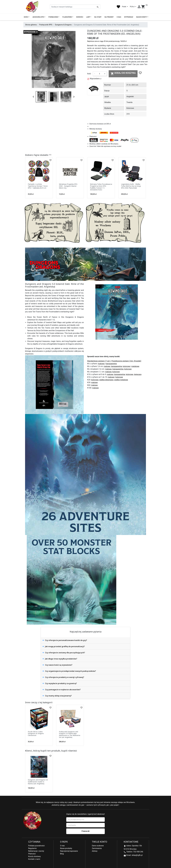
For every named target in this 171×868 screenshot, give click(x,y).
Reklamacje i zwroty (36, 851)
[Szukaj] (75, 7)
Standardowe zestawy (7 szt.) (99, 361)
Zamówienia (97, 848)
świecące (138, 374)
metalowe (135, 366)
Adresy (95, 851)
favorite (118, 7)
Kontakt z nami (34, 859)
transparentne (111, 364)
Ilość (89, 74)
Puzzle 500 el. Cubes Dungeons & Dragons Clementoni (36, 734)
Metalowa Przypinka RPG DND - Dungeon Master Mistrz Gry (68, 186)
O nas (62, 846)
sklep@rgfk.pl (137, 855)
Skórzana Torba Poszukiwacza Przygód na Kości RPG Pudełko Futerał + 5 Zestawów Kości (101, 187)
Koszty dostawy (34, 856)
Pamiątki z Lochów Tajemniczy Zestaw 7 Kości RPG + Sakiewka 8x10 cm (38, 186)
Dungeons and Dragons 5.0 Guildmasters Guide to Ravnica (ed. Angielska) (38, 782)
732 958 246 (138, 852)
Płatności (32, 854)
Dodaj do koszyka (123, 73)
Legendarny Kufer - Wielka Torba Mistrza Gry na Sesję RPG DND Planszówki (131, 186)
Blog (62, 854)
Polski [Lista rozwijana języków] (124, 7)
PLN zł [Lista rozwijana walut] (132, 7)
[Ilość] (99, 74)
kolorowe (127, 366)
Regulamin (32, 848)
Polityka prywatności (36, 846)
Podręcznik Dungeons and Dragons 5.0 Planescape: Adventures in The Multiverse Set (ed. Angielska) (70, 734)
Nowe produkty (66, 848)
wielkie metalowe (121, 380)
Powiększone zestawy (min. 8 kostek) (126, 361)
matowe (101, 364)
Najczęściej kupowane (69, 851)
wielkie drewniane (106, 380)
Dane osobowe (98, 846)
